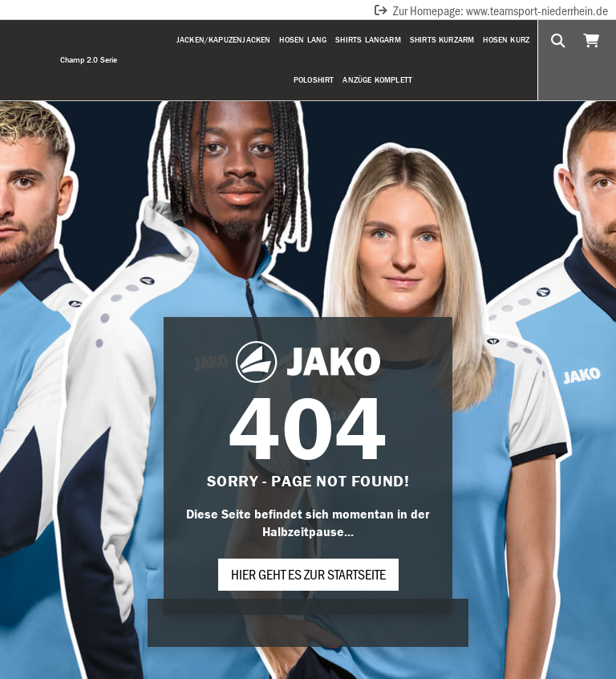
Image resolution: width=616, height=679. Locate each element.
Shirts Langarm (368, 40)
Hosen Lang (303, 40)
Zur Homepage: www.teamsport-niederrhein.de (490, 10)
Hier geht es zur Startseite (308, 574)
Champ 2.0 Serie (89, 60)
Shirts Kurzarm (442, 40)
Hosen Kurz (506, 40)
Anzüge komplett (377, 80)
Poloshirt (314, 80)
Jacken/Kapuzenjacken (224, 40)
